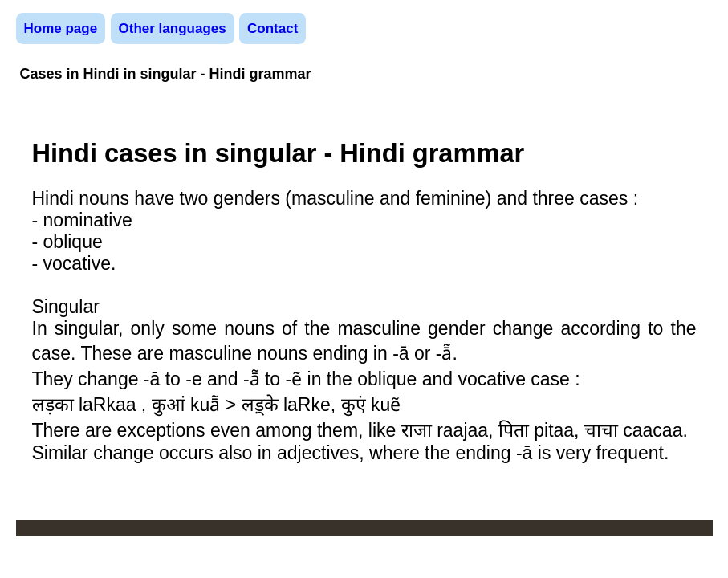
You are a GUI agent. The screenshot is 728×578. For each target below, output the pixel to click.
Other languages (173, 28)
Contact (272, 28)
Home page (61, 28)
